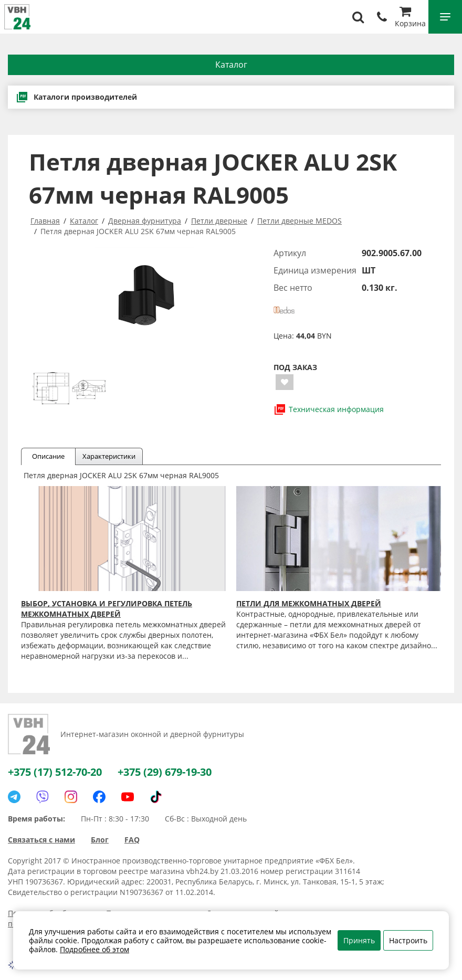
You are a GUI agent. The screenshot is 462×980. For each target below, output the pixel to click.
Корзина (410, 18)
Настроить (408, 940)
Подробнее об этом (94, 949)
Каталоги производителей (76, 97)
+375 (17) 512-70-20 (55, 772)
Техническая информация (329, 409)
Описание (48, 456)
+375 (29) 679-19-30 (165, 772)
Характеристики (109, 456)
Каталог (231, 65)
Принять (359, 940)
